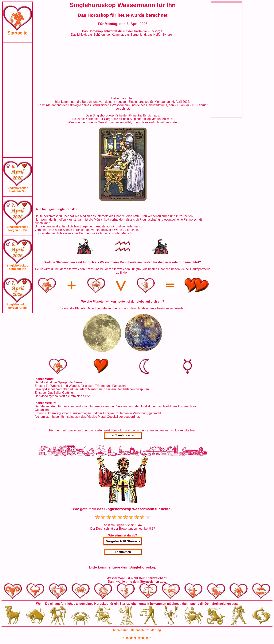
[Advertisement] (18, 100)
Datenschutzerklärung (146, 630)
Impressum (121, 630)
